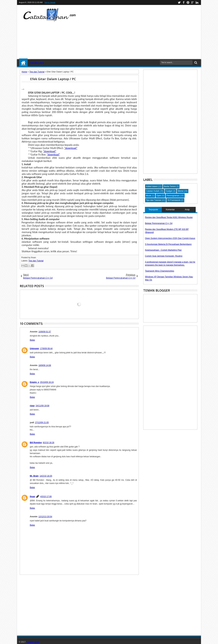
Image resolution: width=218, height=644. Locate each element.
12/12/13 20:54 (45, 517)
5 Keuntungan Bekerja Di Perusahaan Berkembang (168, 244)
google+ (192, 2)
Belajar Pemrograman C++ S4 (159, 223)
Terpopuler (153, 210)
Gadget (169, 191)
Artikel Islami (152, 186)
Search (195, 63)
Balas (32, 340)
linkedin (197, 2)
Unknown (34, 349)
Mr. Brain (34, 476)
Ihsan (32, 497)
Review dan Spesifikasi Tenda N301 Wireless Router (169, 217)
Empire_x (34, 382)
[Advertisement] (149, 32)
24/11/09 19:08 (42, 406)
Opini (159, 196)
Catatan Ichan (33, 642)
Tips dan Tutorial (36, 261)
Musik (149, 196)
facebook (184, 2)
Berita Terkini (170, 186)
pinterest (188, 2)
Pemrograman (173, 196)
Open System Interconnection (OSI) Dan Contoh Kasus (170, 238)
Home (23, 63)
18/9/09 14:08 (45, 365)
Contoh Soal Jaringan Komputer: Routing (164, 256)
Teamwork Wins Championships (160, 271)
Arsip (187, 210)
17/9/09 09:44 (46, 349)
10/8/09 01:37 (45, 332)
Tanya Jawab (50, 2)
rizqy (32, 406)
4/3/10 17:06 (46, 497)
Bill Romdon (36, 443)
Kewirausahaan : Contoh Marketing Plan (163, 250)
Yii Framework (174, 200)
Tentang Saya (37, 63)
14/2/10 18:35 (46, 476)
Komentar (170, 210)
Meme (180, 191)
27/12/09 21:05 (42, 423)
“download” (71, 148)
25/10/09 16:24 (47, 382)
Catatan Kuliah (153, 191)
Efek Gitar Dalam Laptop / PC (53, 79)
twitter (179, 2)
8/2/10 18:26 (49, 443)
